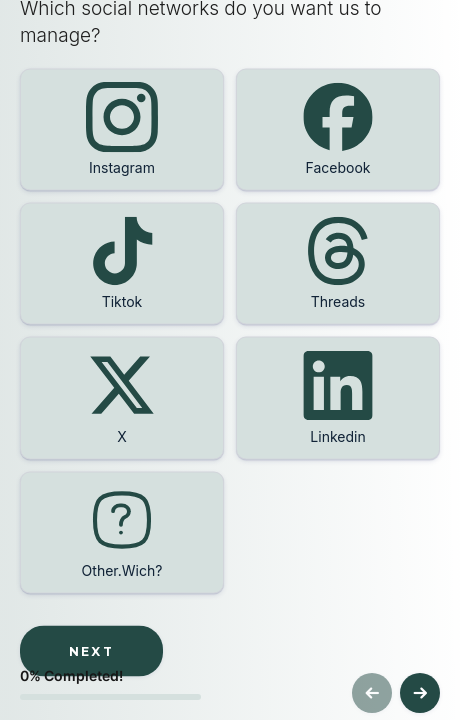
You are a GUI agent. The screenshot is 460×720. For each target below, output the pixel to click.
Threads (338, 301)
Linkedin (337, 435)
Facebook (338, 167)
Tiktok (122, 301)
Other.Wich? (122, 569)
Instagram (122, 167)
